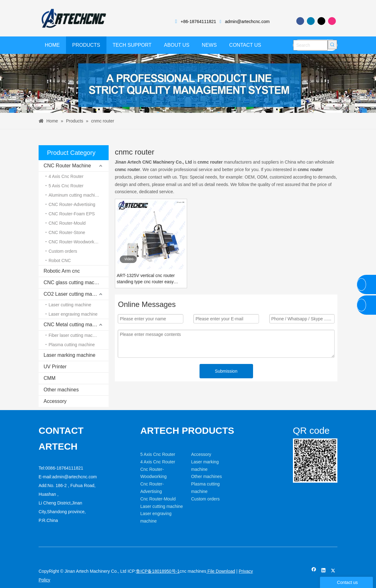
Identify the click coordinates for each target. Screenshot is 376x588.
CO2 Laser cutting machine (74, 294)
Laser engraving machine (73, 314)
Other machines (61, 390)
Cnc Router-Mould (158, 499)
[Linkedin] (311, 21)
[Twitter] (321, 21)
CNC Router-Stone (67, 232)
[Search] (310, 45)
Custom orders (63, 251)
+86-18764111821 (198, 22)
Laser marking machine (69, 355)
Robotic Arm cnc (62, 271)
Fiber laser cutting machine (75, 335)
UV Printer (55, 367)
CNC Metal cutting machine (74, 325)
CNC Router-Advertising (72, 204)
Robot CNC (60, 261)
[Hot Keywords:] (332, 45)
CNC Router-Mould (67, 223)
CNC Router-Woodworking (74, 242)
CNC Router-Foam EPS (72, 214)
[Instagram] (332, 21)
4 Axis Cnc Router (66, 176)
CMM (49, 378)
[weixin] (298, 443)
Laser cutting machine (70, 305)
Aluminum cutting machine (74, 195)
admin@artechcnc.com (247, 22)
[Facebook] (300, 21)
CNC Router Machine (67, 166)
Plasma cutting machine (72, 345)
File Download (221, 571)
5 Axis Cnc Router (66, 186)
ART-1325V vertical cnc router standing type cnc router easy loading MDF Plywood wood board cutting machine (150, 279)
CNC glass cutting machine (74, 282)
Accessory (55, 401)
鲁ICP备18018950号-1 (158, 571)
